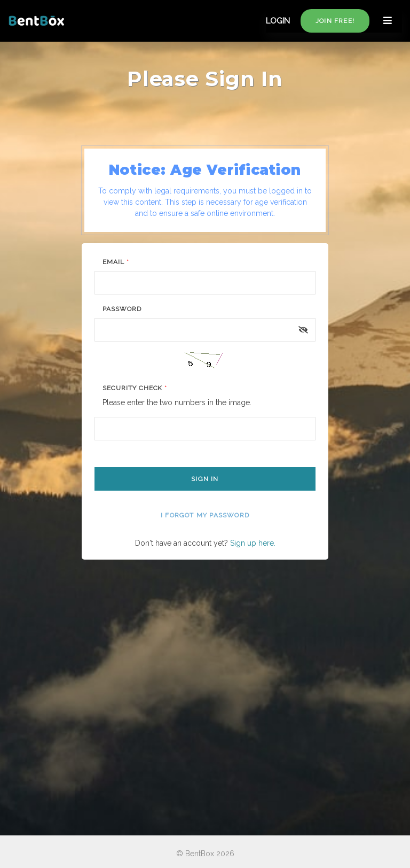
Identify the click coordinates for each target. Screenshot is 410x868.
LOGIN (278, 21)
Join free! (335, 21)
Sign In (205, 479)
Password (122, 309)
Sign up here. (253, 543)
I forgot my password (205, 515)
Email (116, 262)
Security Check (135, 388)
